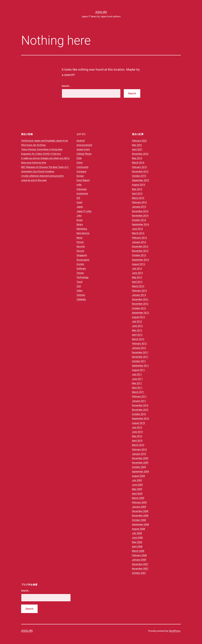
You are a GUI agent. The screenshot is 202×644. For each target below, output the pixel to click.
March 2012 (138, 339)
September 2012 (140, 313)
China (79, 163)
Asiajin (101, 12)
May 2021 (137, 145)
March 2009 (138, 498)
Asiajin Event (83, 149)
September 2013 (140, 260)
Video (79, 291)
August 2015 (138, 185)
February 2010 (139, 449)
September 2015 (140, 180)
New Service (83, 233)
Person (80, 242)
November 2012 (140, 304)
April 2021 (137, 149)
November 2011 (140, 357)
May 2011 (137, 383)
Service (80, 251)
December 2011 (140, 352)
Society (80, 264)
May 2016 (137, 158)
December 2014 (140, 211)
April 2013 (137, 282)
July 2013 (137, 269)
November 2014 (140, 216)
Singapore (82, 255)
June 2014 (137, 229)
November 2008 (140, 516)
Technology (82, 277)
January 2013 (139, 295)
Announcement (84, 145)
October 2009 (139, 467)
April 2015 (137, 194)
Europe (80, 176)
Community (82, 167)
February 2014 (139, 238)
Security (81, 246)
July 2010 (137, 427)
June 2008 (137, 538)
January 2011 (139, 401)
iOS (78, 198)
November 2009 (140, 463)
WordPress (175, 631)
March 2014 (138, 233)
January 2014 (139, 242)
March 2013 (138, 286)
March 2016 (138, 163)
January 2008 (139, 560)
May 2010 (137, 436)
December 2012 (140, 299)
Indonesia (82, 189)
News (79, 238)
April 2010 (137, 441)
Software (81, 269)
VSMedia (81, 299)
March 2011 (138, 392)
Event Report (83, 180)
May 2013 (137, 277)
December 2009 (140, 458)
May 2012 (137, 330)
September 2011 (140, 366)
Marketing (82, 229)
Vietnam (81, 295)
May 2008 (137, 542)
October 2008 (139, 520)
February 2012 (139, 343)
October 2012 (139, 308)
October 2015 (139, 176)
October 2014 (139, 220)
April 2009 (137, 494)
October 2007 (139, 573)
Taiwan (80, 273)
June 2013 (137, 273)
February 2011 (139, 396)
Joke (79, 216)
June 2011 (137, 379)
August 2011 (138, 370)
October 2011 (139, 361)
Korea (80, 220)
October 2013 (139, 255)
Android (81, 141)
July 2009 (137, 480)
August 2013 (138, 264)
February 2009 (139, 502)
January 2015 (139, 207)
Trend (79, 282)
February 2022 (139, 141)
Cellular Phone (84, 154)
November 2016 (140, 154)
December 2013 (140, 246)
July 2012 (137, 321)
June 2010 (137, 432)
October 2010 (139, 414)
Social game (83, 260)
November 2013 (140, 251)
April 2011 (137, 388)
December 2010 (140, 405)
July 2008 (137, 533)
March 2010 (138, 445)
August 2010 (138, 423)
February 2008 (139, 555)
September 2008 (140, 524)
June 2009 (137, 485)
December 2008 (140, 511)
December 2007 (140, 564)
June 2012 (137, 326)
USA (79, 286)
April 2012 (137, 335)
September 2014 (140, 224)
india (79, 185)
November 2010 (140, 410)
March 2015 (138, 198)
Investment (82, 194)
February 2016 (139, 167)
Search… (66, 86)
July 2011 (137, 374)
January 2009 (139, 507)
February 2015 (139, 202)
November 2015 (140, 171)
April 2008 (137, 546)
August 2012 (138, 317)
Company (81, 171)
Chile (79, 158)
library (80, 224)
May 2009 (137, 489)
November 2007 (140, 569)
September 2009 (140, 472)
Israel (79, 202)
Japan (80, 207)
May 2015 (137, 189)
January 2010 (139, 454)
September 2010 (140, 418)
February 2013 (139, 291)
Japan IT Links (84, 211)
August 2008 (138, 529)
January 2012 (139, 348)
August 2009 (138, 476)
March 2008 (138, 551)
